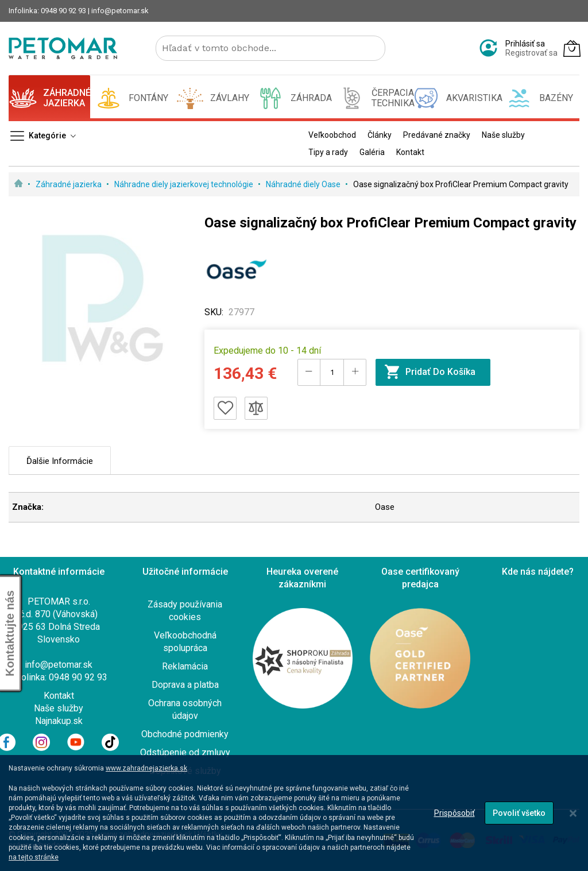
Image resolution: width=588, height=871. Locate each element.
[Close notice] (573, 813)
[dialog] (294, 813)
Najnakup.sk (59, 721)
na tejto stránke (34, 857)
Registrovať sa (531, 53)
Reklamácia (185, 666)
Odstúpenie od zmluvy (185, 752)
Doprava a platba (185, 685)
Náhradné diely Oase (304, 184)
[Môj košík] (572, 48)
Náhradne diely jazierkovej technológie (185, 184)
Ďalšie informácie (60, 461)
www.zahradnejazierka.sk (146, 768)
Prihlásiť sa (525, 44)
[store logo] (63, 48)
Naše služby (59, 708)
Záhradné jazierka (69, 184)
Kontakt (59, 696)
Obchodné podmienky (185, 734)
